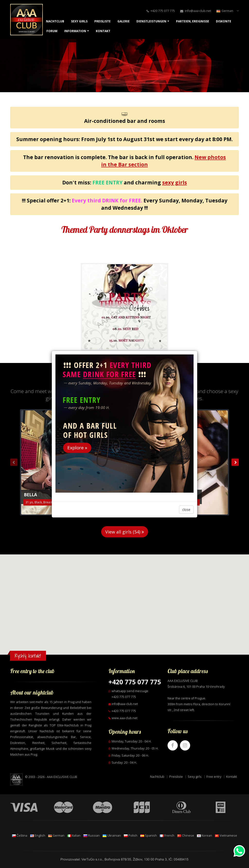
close (186, 510)
